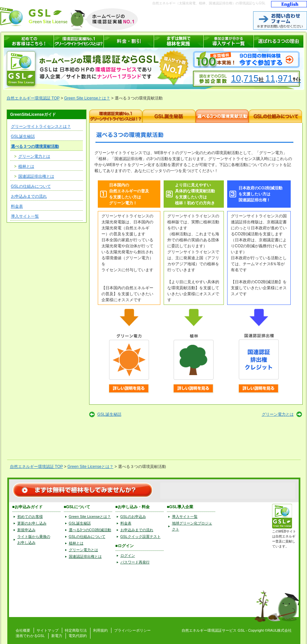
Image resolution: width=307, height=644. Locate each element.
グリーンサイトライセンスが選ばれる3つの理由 (279, 41)
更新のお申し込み (32, 523)
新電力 (57, 636)
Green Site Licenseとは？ (87, 98)
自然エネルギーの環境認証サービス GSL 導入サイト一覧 (229, 41)
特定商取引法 (76, 630)
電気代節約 (78, 636)
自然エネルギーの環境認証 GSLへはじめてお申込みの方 (29, 41)
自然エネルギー (194, 630)
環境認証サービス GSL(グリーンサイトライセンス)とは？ (79, 41)
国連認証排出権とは (36, 176)
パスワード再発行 (135, 562)
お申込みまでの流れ (29, 196)
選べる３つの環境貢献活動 (35, 146)
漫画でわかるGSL (30, 636)
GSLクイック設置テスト (141, 537)
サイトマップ (48, 630)
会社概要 (23, 630)
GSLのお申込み (133, 517)
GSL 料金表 (129, 41)
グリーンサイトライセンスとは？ (41, 126)
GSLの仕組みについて (31, 186)
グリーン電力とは (34, 156)
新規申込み (26, 530)
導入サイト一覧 (25, 216)
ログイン (128, 555)
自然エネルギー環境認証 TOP (33, 98)
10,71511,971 (266, 79)
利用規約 (100, 630)
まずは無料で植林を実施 (179, 41)
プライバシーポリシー (132, 630)
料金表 (17, 206)
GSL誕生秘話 (23, 136)
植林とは (26, 166)
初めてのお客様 (30, 517)
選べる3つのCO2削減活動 (90, 530)
